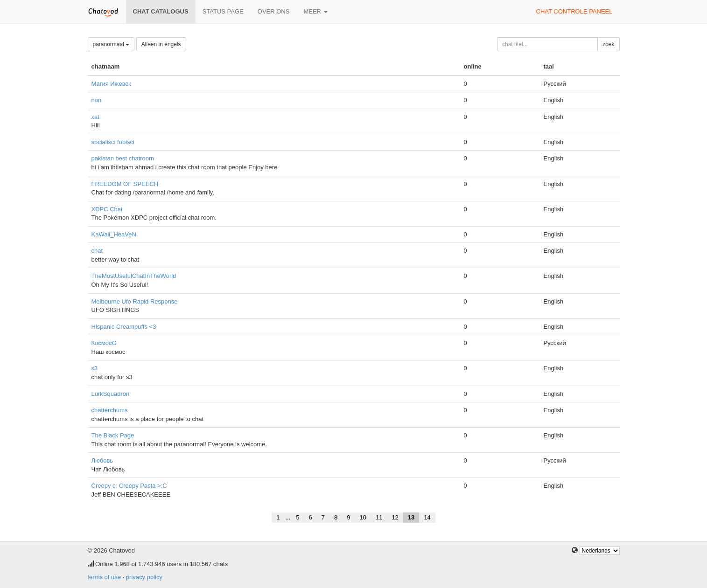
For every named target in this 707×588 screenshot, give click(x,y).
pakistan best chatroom (123, 158)
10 (363, 517)
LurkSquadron (111, 394)
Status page (223, 11)
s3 (95, 368)
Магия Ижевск (111, 84)
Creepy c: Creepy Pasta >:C (129, 486)
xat (95, 117)
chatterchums (110, 410)
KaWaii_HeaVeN (114, 234)
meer (315, 11)
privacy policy (144, 577)
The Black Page (113, 435)
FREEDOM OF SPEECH (125, 184)
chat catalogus (161, 11)
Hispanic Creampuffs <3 (124, 327)
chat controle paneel (574, 11)
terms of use (105, 577)
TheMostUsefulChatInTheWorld (134, 276)
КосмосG (104, 343)
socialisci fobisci (113, 142)
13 (411, 517)
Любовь (102, 460)
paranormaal (111, 44)
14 (427, 517)
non (97, 100)
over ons (274, 11)
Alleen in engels (161, 44)
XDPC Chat (107, 209)
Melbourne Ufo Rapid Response (135, 301)
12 (395, 517)
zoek (608, 44)
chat (97, 251)
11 (379, 517)
